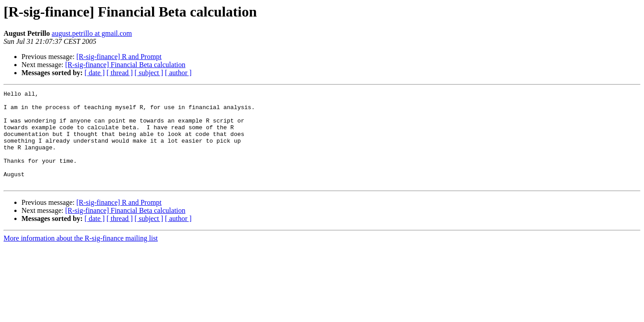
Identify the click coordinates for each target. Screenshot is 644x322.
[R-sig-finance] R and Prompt (119, 57)
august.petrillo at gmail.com (92, 33)
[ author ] (178, 73)
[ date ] (95, 73)
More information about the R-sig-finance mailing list (81, 257)
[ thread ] (120, 73)
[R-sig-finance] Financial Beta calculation (125, 65)
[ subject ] (149, 73)
